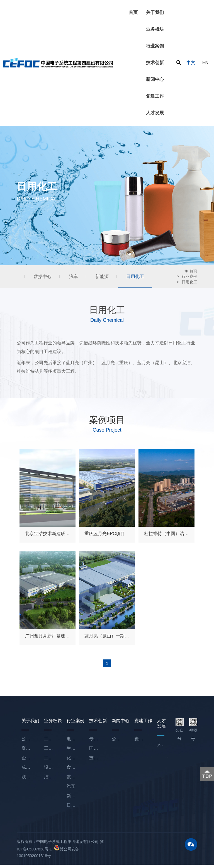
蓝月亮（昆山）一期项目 (107, 637)
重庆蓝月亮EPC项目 (105, 535)
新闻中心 (155, 79)
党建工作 (155, 96)
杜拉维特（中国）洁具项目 (166, 535)
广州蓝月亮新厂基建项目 (48, 637)
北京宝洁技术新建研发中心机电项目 (48, 535)
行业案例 (155, 46)
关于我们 (155, 12)
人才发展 (155, 113)
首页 (133, 12)
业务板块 (155, 29)
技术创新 (155, 63)
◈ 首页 (191, 271)
